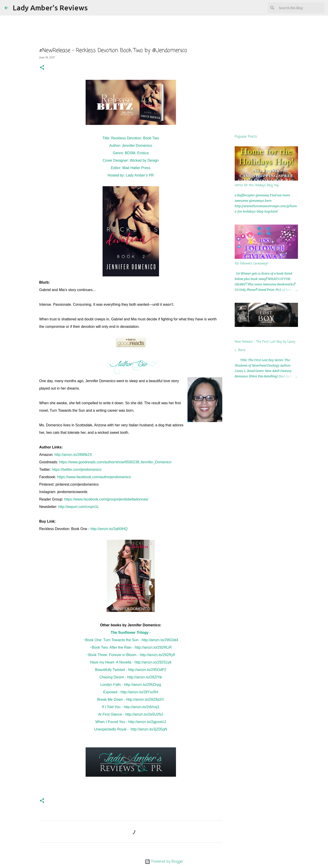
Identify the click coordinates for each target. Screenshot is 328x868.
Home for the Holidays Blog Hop (257, 185)
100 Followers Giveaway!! (252, 264)
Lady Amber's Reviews (50, 8)
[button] (42, 68)
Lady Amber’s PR (140, 175)
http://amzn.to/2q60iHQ (109, 529)
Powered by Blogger (164, 862)
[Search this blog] (301, 8)
